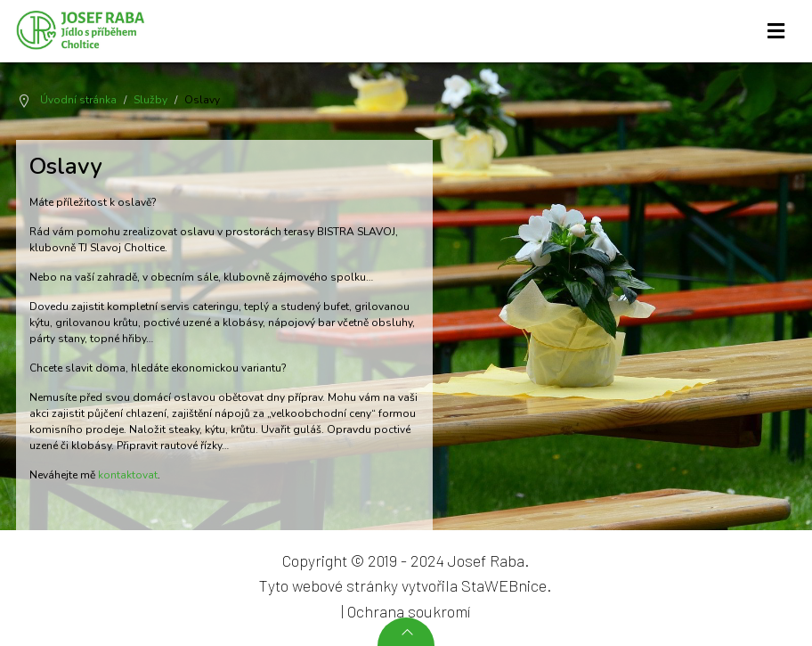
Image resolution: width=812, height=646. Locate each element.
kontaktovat (128, 475)
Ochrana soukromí (409, 611)
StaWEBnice (504, 585)
